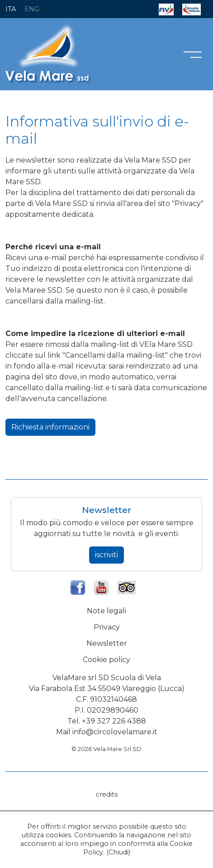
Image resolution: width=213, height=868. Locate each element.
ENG (32, 9)
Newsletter (107, 643)
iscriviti (106, 555)
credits (107, 794)
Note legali (106, 611)
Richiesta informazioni (50, 427)
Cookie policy (106, 660)
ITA (11, 9)
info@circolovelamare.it (115, 732)
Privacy (107, 627)
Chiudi (118, 852)
